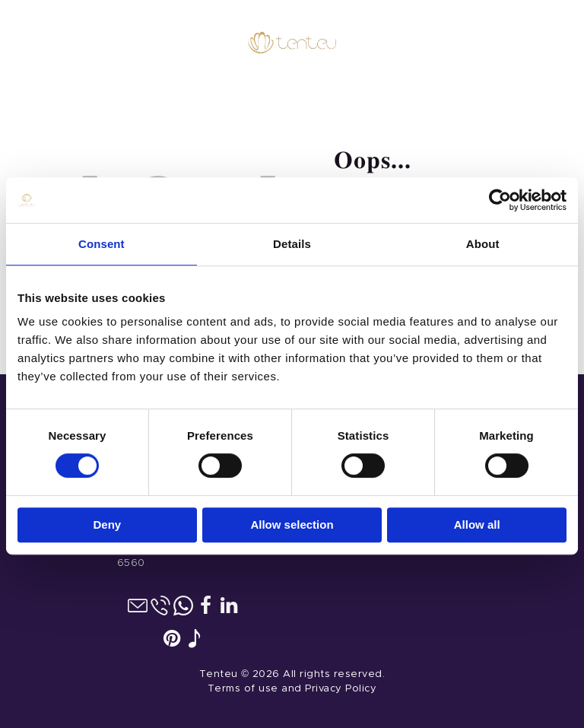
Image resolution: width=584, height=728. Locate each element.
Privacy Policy (341, 689)
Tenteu (219, 674)
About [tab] (483, 242)
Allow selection (292, 522)
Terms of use (243, 689)
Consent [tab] (102, 242)
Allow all (477, 522)
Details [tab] (292, 242)
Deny (107, 522)
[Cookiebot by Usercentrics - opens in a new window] (500, 199)
